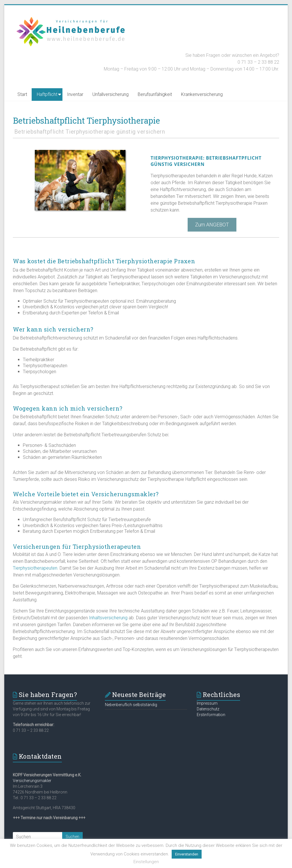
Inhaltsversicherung (108, 618)
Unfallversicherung (110, 94)
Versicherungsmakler (32, 781)
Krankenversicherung (202, 94)
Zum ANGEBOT (212, 225)
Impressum (207, 703)
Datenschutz (208, 709)
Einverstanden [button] (187, 854)
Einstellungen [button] (146, 862)
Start (22, 94)
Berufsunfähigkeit (155, 94)
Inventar (75, 94)
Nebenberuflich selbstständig (131, 705)
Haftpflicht (47, 94)
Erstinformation (211, 715)
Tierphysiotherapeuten (35, 568)
